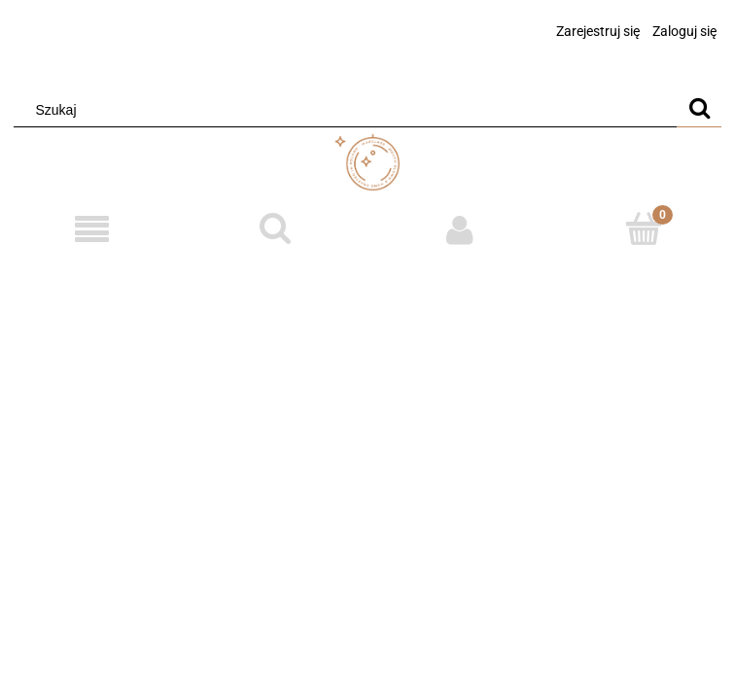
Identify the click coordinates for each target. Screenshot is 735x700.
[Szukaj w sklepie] (350, 110)
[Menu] (92, 230)
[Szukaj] (699, 110)
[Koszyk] (643, 228)
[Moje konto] (459, 229)
